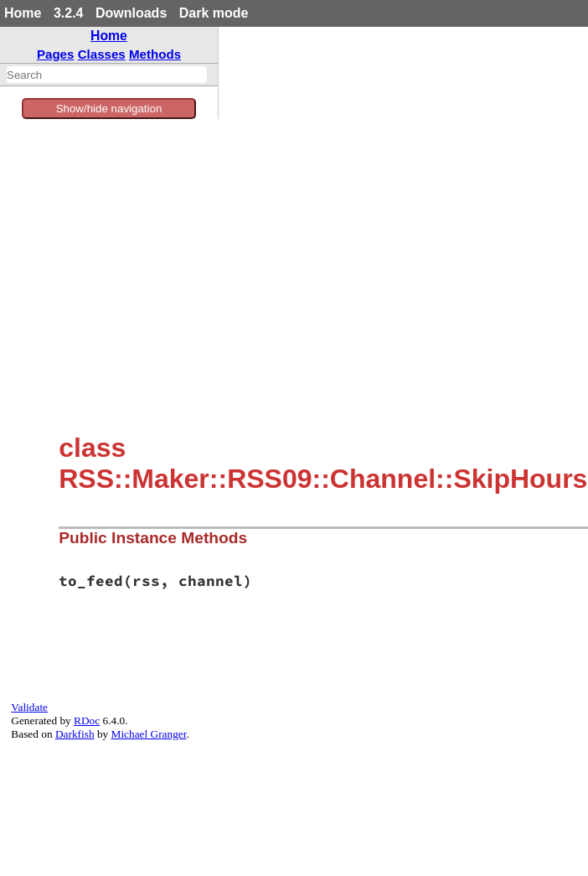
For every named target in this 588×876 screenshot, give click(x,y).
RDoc (87, 720)
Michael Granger (149, 734)
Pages (56, 54)
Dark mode (214, 13)
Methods (155, 54)
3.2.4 (69, 13)
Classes (102, 54)
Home (23, 13)
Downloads (131, 13)
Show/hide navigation (109, 109)
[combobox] (107, 75)
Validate (29, 707)
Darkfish (75, 734)
